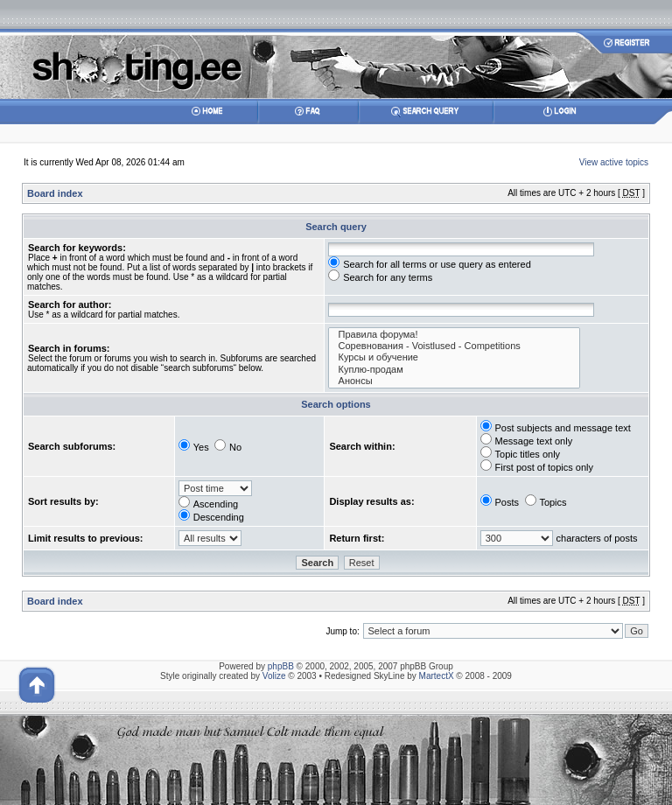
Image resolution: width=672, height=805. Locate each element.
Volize (274, 676)
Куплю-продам (454, 370)
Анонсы (454, 381)
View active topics (614, 162)
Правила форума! (454, 335)
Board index (55, 193)
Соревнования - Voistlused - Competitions (454, 346)
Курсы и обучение (454, 357)
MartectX (437, 676)
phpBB (281, 666)
